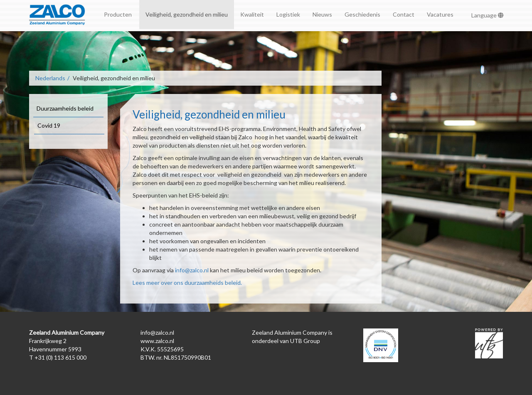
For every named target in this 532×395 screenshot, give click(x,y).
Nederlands (50, 78)
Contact (404, 14)
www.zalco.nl (157, 341)
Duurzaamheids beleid (65, 108)
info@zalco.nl (192, 270)
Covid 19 (49, 125)
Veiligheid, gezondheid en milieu (187, 14)
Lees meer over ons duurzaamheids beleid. (187, 283)
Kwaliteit (252, 14)
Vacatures (440, 14)
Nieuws (322, 14)
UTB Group (305, 341)
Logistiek (288, 14)
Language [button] (488, 15)
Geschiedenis (362, 14)
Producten (118, 14)
